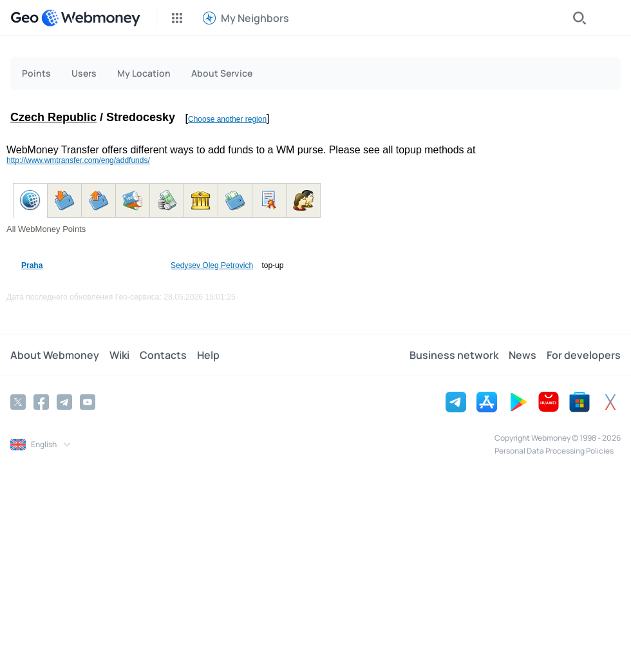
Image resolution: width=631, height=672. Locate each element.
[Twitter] (18, 402)
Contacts (163, 355)
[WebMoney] (91, 18)
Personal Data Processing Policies (554, 451)
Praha (32, 265)
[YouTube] (88, 402)
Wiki (119, 355)
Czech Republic (53, 117)
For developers (584, 355)
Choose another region (227, 119)
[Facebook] (41, 402)
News (523, 355)
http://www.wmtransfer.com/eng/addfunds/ (78, 160)
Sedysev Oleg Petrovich (212, 265)
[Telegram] (64, 402)
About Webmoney (55, 355)
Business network (454, 355)
